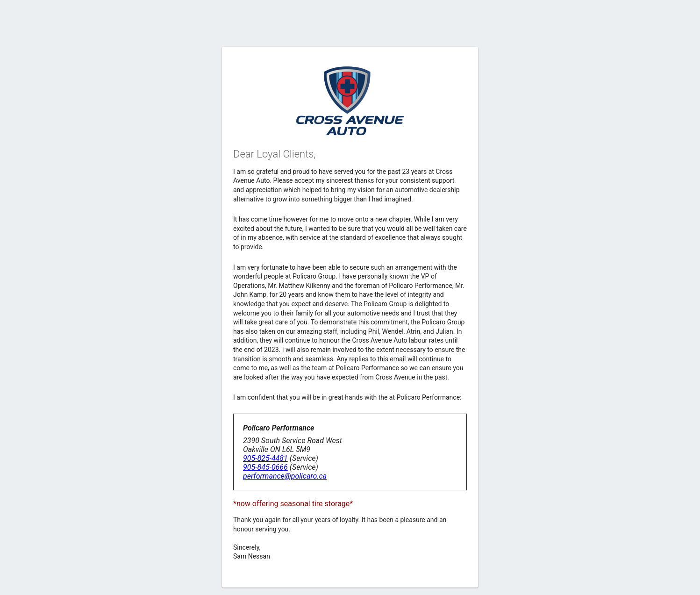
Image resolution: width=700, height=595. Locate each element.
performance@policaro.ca (285, 476)
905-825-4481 (265, 458)
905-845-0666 (265, 467)
